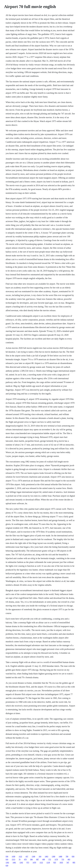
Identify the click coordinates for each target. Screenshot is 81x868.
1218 (48, 862)
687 (37, 859)
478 (25, 859)
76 (20, 859)
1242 (21, 862)
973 (28, 862)
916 (7, 859)
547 (68, 862)
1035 (61, 862)
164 (40, 856)
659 (7, 866)
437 (27, 856)
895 (74, 862)
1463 (47, 856)
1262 (7, 862)
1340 (33, 856)
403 (69, 859)
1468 (60, 856)
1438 (13, 856)
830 (73, 856)
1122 (20, 856)
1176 (56, 859)
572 (50, 859)
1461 (14, 862)
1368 (53, 856)
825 (55, 862)
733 (63, 859)
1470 (34, 862)
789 (67, 856)
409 (44, 859)
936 (7, 856)
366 (31, 859)
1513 (13, 859)
